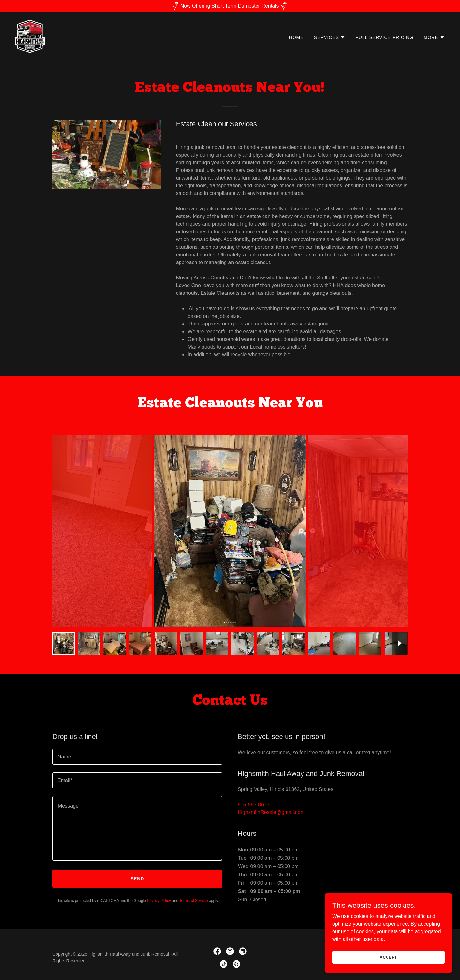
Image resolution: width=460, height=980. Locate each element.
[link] (30, 36)
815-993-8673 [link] (254, 805)
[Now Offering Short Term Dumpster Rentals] (230, 6)
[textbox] (137, 757)
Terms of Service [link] (193, 901)
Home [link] (296, 37)
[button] (330, 37)
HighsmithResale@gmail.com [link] (271, 812)
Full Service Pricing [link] (384, 37)
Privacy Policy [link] (159, 901)
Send (138, 879)
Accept (388, 957)
